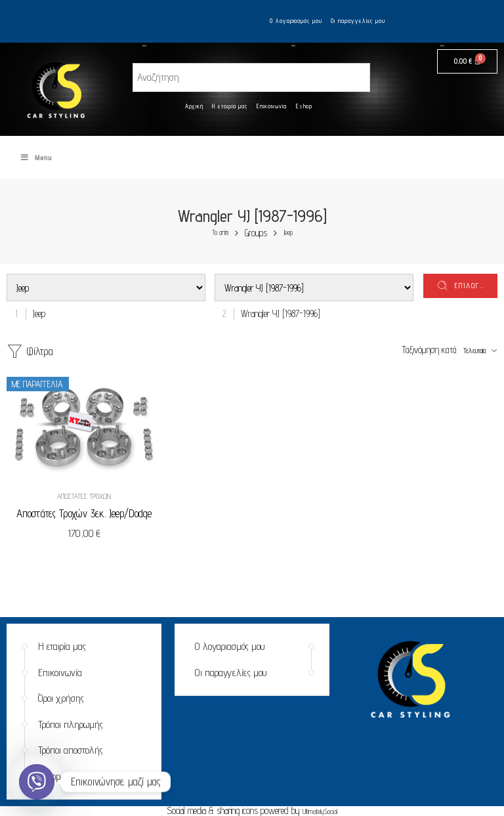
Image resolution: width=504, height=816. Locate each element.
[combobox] (36, 313)
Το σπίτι (220, 233)
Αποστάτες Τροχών (84, 496)
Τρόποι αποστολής (71, 750)
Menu (36, 157)
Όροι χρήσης (61, 698)
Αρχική (194, 106)
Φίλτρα (30, 352)
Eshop (304, 106)
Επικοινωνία (272, 106)
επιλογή (470, 286)
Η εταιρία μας (230, 106)
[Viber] (37, 782)
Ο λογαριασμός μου (296, 21)
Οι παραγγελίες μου (358, 21)
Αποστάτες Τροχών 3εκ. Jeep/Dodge (84, 513)
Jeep (288, 233)
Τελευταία (474, 351)
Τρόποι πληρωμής (71, 724)
